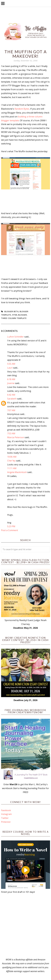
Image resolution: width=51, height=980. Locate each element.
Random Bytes (22, 109)
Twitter (5, 818)
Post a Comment (10, 530)
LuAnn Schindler (16, 337)
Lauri (10, 368)
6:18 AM (11, 379)
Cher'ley (11, 461)
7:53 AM (11, 433)
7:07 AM (11, 410)
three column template (14, 318)
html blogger (19, 315)
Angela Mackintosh (17, 472)
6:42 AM (11, 395)
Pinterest (6, 822)
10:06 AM (12, 457)
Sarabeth (12, 399)
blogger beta (11, 311)
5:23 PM (11, 526)
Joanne (11, 383)
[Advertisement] (26, 926)
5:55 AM (11, 364)
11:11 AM (12, 468)
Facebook (6, 810)
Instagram (6, 814)
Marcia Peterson (16, 437)
